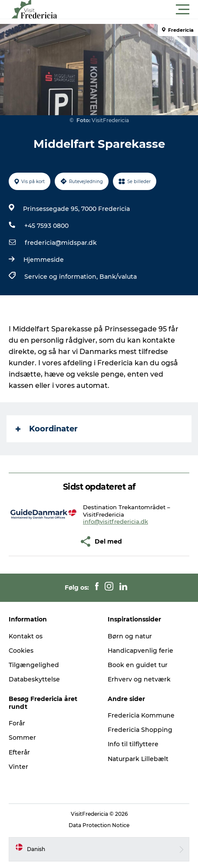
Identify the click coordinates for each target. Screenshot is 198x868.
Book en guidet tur (138, 665)
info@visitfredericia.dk (115, 521)
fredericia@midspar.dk (61, 243)
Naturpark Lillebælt (138, 759)
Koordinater (47, 429)
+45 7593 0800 (46, 226)
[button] (138, 10)
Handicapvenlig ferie (140, 651)
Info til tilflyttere (133, 744)
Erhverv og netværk (139, 679)
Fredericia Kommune (141, 715)
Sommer (22, 738)
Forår (17, 723)
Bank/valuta (118, 277)
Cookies (21, 651)
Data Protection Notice (99, 825)
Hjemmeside (44, 260)
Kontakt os (26, 636)
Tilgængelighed (34, 665)
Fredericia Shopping (140, 730)
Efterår (19, 752)
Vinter (18, 767)
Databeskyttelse (34, 679)
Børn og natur (130, 636)
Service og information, (62, 277)
